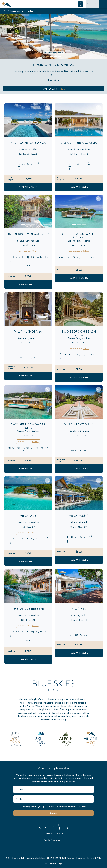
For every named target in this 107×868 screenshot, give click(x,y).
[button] (48, 56)
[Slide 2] (28, 133)
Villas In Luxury (54, 834)
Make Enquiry (53, 89)
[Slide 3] (33, 133)
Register (53, 813)
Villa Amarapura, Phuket (53, 52)
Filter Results (54, 864)
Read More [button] (54, 80)
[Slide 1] (23, 133)
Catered (35, 251)
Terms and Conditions (77, 807)
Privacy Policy (58, 807)
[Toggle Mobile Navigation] (103, 4)
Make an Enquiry (28, 187)
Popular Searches (54, 840)
